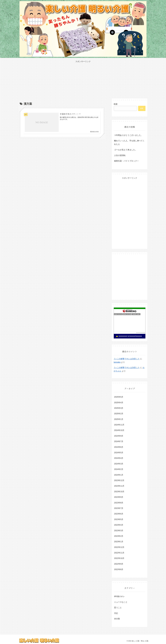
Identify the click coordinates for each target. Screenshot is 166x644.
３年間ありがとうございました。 (128, 135)
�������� (141, 333)
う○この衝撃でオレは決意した (127, 359)
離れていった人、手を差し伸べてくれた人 (129, 142)
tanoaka (117, 362)
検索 (116, 104)
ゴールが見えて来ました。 (126, 150)
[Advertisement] (83, 78)
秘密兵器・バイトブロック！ (127, 161)
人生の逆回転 (120, 155)
